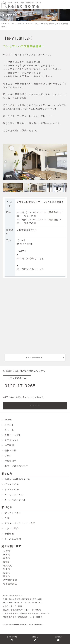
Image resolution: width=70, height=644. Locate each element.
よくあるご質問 (13, 539)
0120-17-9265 (25, 244)
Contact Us (34, 406)
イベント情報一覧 (18, 24)
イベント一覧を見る (34, 357)
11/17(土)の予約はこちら (30, 258)
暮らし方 (7, 474)
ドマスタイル (12, 489)
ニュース (9, 430)
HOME (4, 24)
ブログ (8, 456)
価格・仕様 (10, 450)
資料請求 (58, 638)
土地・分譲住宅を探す (16, 466)
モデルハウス (12, 440)
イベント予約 (12, 638)
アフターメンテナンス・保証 (20, 523)
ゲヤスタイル (12, 484)
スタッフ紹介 (12, 528)
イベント (9, 425)
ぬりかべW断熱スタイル (17, 479)
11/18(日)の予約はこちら (30, 269)
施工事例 (9, 445)
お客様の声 (10, 461)
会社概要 (9, 534)
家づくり (7, 507)
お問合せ (35, 638)
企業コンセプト (13, 435)
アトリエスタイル (14, 495)
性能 (7, 518)
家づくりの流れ (13, 513)
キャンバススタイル (15, 500)
